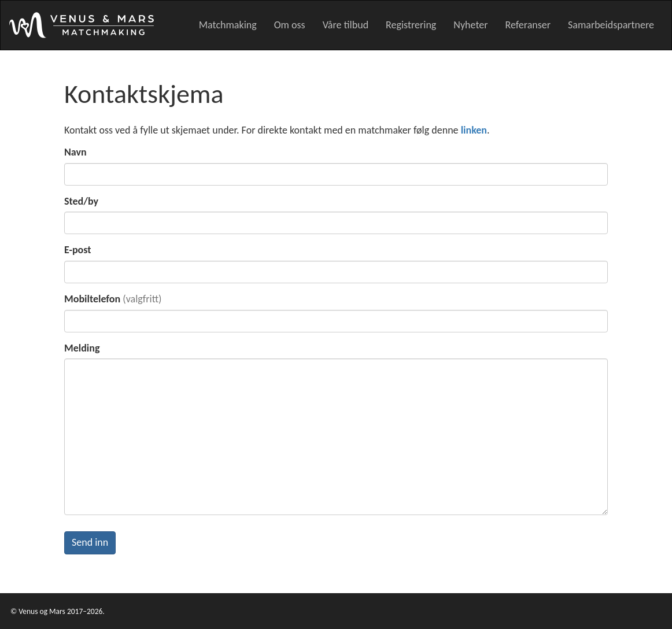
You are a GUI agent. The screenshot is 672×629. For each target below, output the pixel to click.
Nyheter (470, 25)
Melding (82, 348)
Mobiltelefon (92, 299)
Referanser (528, 25)
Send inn (90, 542)
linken (474, 130)
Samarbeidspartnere (611, 25)
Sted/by (81, 201)
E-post (78, 250)
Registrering (411, 25)
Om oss (290, 25)
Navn (75, 152)
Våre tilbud (346, 25)
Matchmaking (228, 25)
